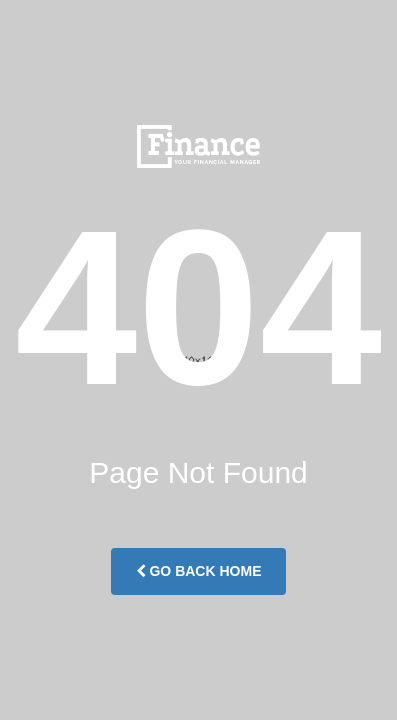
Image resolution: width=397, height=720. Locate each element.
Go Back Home (199, 571)
